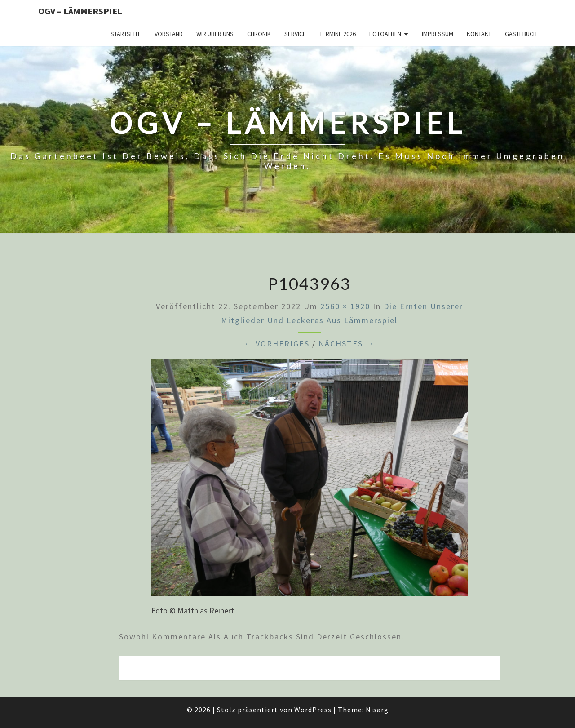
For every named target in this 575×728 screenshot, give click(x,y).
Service (295, 34)
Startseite (126, 34)
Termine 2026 (338, 34)
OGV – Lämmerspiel (80, 11)
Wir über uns (215, 34)
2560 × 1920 (345, 306)
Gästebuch (521, 34)
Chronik (259, 34)
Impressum (438, 34)
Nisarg (377, 710)
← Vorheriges (277, 344)
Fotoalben (385, 34)
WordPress (313, 710)
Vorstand (169, 34)
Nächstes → (347, 344)
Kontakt (479, 34)
